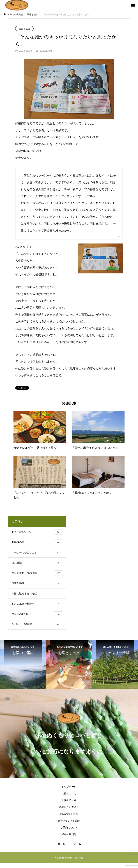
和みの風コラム (69, 819)
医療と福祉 (24, 29)
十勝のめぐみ (69, 805)
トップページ (69, 791)
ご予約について (69, 832)
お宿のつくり (69, 798)
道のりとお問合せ (69, 812)
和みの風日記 (69, 839)
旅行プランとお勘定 (69, 826)
